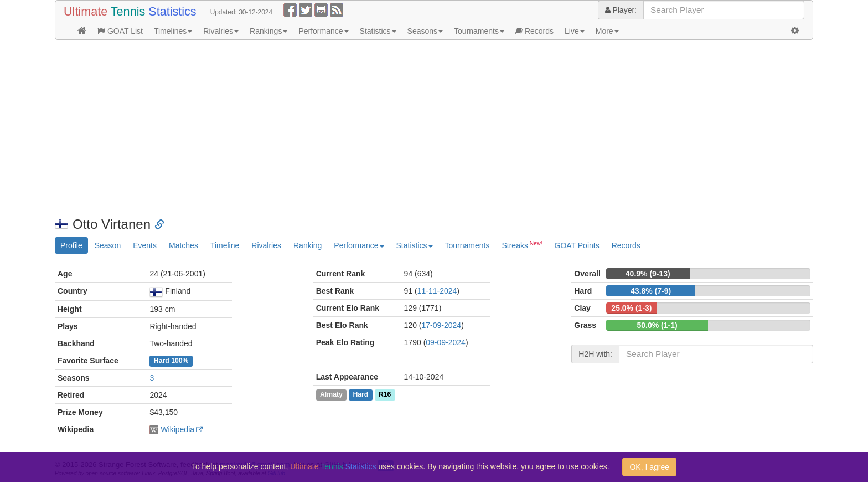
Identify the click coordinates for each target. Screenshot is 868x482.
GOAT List (120, 31)
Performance (323, 31)
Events (145, 245)
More (607, 31)
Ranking (308, 245)
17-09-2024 (442, 325)
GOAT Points (577, 245)
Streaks (522, 245)
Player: (621, 10)
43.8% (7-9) (651, 291)
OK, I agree (649, 467)
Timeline (225, 245)
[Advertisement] (387, 129)
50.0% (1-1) (657, 325)
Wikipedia (177, 429)
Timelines (173, 31)
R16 (385, 394)
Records (534, 31)
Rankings (268, 31)
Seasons (425, 31)
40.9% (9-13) (648, 274)
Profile (71, 245)
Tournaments (479, 31)
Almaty (331, 394)
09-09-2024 (446, 342)
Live (575, 31)
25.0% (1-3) (631, 308)
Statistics (378, 31)
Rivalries (221, 31)
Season (108, 245)
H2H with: (595, 354)
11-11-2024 (437, 291)
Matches (184, 245)
